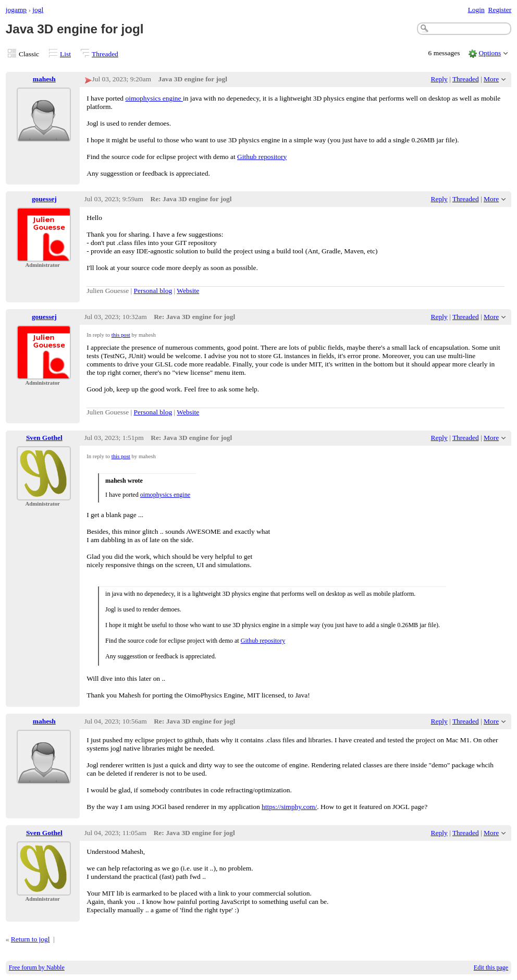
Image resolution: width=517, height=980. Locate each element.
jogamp (16, 10)
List (65, 54)
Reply (439, 79)
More (491, 79)
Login (476, 10)
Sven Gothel (44, 438)
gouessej (44, 199)
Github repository (262, 157)
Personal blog (153, 291)
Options (490, 53)
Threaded (105, 54)
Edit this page (491, 967)
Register (500, 10)
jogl (38, 10)
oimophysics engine (154, 98)
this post (121, 335)
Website (188, 291)
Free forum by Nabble (37, 967)
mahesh (44, 79)
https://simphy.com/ (289, 807)
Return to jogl (30, 939)
